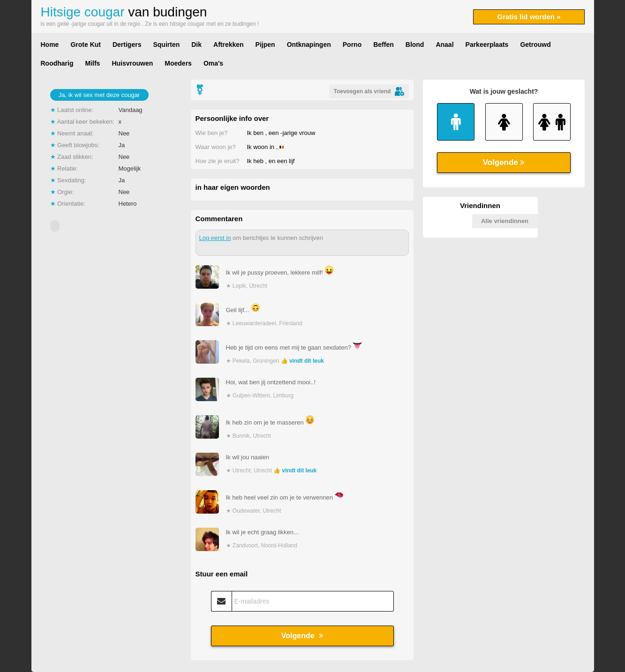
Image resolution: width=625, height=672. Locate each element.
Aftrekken (229, 45)
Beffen (384, 45)
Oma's (213, 63)
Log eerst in (215, 238)
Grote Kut (86, 45)
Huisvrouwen (132, 63)
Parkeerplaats (487, 45)
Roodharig (57, 63)
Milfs (93, 63)
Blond (415, 45)
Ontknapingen (309, 45)
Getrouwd (535, 45)
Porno (352, 45)
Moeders (178, 63)
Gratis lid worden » (529, 17)
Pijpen (265, 45)
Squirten (166, 45)
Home (50, 45)
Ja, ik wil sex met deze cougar (99, 95)
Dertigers (127, 45)
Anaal (444, 45)
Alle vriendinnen (505, 221)
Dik (196, 45)
